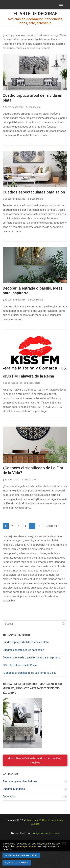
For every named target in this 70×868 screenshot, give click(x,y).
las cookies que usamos (24, 846)
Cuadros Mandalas (14, 789)
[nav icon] (61, 4)
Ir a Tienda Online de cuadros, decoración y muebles (35, 760)
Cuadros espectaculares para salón (34, 192)
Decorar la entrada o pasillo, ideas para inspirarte (33, 291)
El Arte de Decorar (36, 14)
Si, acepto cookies (17, 863)
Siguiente (52, 526)
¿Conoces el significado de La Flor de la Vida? (33, 470)
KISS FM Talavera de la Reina (28, 376)
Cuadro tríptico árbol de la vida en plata (32, 98)
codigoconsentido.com (45, 833)
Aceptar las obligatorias (21, 855)
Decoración (34, 107)
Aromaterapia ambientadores (20, 781)
